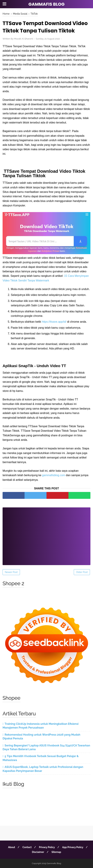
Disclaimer (38, 852)
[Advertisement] (46, 534)
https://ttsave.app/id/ (54, 322)
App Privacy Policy (73, 847)
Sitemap (56, 852)
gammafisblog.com (54, 475)
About (12, 847)
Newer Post (11, 572)
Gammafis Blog (47, 4)
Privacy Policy (47, 847)
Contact (27, 847)
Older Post (82, 572)
